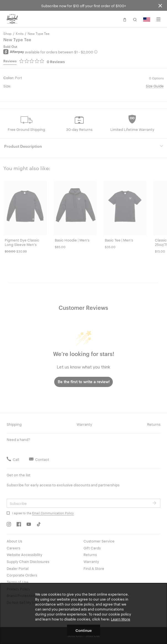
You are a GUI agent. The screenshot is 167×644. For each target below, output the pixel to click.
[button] (125, 19)
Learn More (121, 619)
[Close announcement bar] (160, 5)
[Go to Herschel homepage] (12, 19)
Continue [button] (84, 630)
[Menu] (158, 19)
